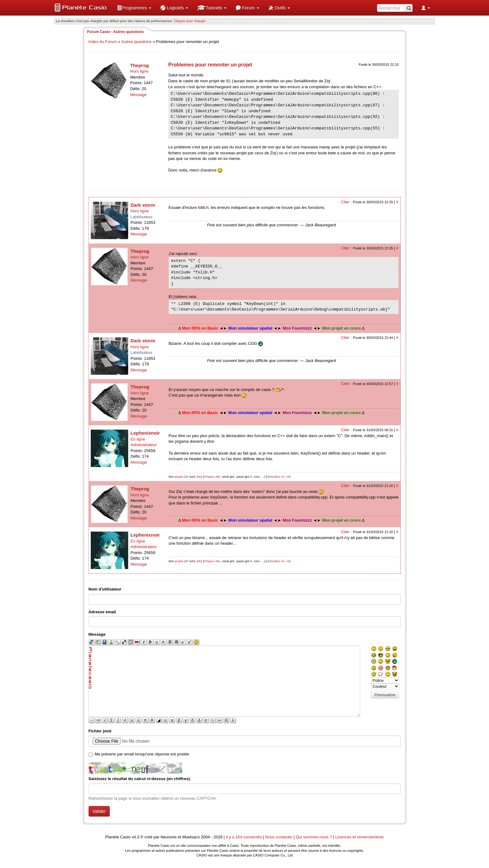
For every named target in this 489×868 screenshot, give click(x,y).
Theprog (140, 65)
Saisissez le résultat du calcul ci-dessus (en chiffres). (140, 779)
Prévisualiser (385, 695)
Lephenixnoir (145, 433)
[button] (134, 8)
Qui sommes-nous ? (314, 837)
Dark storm (143, 205)
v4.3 (136, 837)
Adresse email (102, 612)
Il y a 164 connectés (244, 837)
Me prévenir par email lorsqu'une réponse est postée (142, 754)
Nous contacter (279, 837)
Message (139, 95)
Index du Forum (103, 42)
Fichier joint (100, 731)
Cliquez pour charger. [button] (190, 21)
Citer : (347, 202)
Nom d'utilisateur (105, 589)
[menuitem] (134, 8)
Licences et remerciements (359, 837)
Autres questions (136, 42)
